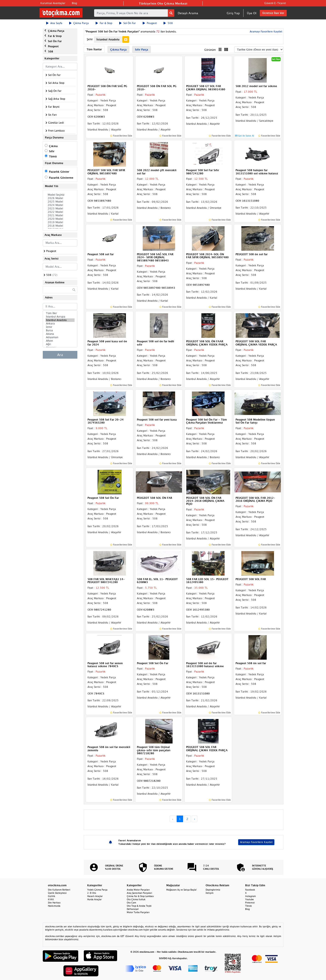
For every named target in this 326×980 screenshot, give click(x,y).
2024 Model (60, 205)
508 (168, 23)
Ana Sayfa (54, 23)
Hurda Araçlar (94, 899)
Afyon (60, 341)
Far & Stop (104, 23)
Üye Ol (252, 13)
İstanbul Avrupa (60, 317)
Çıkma (53, 146)
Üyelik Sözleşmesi (57, 893)
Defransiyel (133, 909)
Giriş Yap (233, 13)
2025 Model (60, 202)
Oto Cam (131, 903)
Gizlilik (52, 896)
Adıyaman (60, 337)
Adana (60, 334)
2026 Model (60, 198)
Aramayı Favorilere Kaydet (266, 31)
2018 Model (60, 226)
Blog (74, 3)
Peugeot (150, 23)
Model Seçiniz (60, 195)
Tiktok (249, 906)
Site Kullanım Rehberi (59, 890)
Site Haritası (54, 903)
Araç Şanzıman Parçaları (139, 893)
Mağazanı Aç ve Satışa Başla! (181, 890)
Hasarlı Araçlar (95, 896)
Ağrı (60, 344)
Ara (60, 355)
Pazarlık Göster (59, 172)
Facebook (250, 890)
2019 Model (60, 222)
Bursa (60, 330)
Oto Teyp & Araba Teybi (139, 906)
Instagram (250, 896)
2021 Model (60, 215)
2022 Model (60, 212)
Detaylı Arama (188, 13)
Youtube (249, 899)
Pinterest (250, 903)
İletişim (210, 893)
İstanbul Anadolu (60, 320)
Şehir (90, 39)
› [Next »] (195, 819)
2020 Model (60, 219)
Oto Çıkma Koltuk (136, 899)
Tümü (53, 156)
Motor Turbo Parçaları (138, 912)
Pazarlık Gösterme (61, 178)
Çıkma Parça (79, 23)
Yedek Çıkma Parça (97, 890)
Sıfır (52, 151)
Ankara (60, 324)
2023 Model (60, 209)
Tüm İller (60, 313)
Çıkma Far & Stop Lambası (140, 896)
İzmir (60, 327)
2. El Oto (92, 893)
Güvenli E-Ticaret (275, 3)
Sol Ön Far (128, 23)
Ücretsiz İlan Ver (273, 13)
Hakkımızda (54, 906)
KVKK (51, 899)
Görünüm (210, 50)
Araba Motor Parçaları (138, 890)
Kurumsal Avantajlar (53, 3)
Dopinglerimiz (213, 890)
